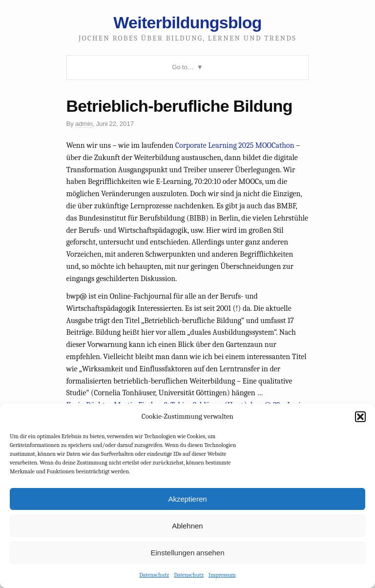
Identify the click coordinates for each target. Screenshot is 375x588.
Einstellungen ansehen (187, 553)
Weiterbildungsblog (187, 22)
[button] (360, 417)
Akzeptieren (187, 499)
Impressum (222, 575)
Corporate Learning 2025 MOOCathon (235, 145)
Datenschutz (154, 575)
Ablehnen (187, 526)
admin (84, 124)
